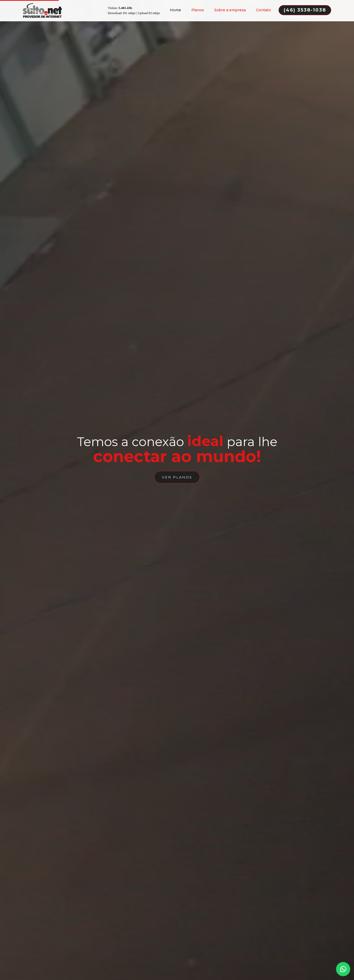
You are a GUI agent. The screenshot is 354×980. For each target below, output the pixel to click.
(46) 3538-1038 (305, 9)
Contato (263, 9)
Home (175, 9)
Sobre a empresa (230, 9)
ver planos (177, 478)
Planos (198, 9)
